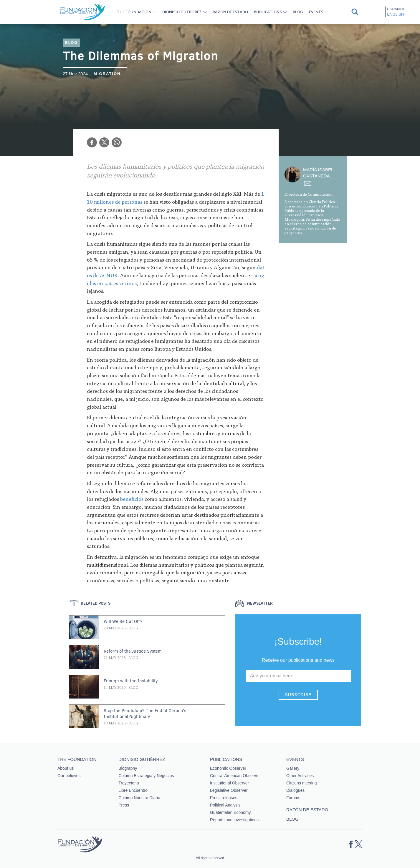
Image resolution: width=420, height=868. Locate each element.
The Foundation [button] (134, 12)
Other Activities (300, 776)
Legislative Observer (229, 790)
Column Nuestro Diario (139, 798)
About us (66, 768)
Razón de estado (230, 12)
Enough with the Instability (131, 681)
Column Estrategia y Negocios (146, 776)
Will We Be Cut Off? (123, 621)
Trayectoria (129, 783)
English (395, 14)
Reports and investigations (234, 820)
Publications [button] (268, 12)
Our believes (69, 776)
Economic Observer (228, 768)
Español (396, 9)
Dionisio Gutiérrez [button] (182, 12)
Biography (128, 768)
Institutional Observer (229, 783)
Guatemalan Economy (230, 812)
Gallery (293, 768)
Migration (107, 74)
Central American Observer (235, 776)
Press (124, 805)
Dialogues (295, 790)
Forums (293, 798)
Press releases (224, 798)
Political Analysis (225, 805)
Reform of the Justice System (133, 651)
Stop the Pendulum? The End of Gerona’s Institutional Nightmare (145, 714)
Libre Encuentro (133, 790)
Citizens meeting (302, 783)
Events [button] (316, 12)
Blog (298, 12)
